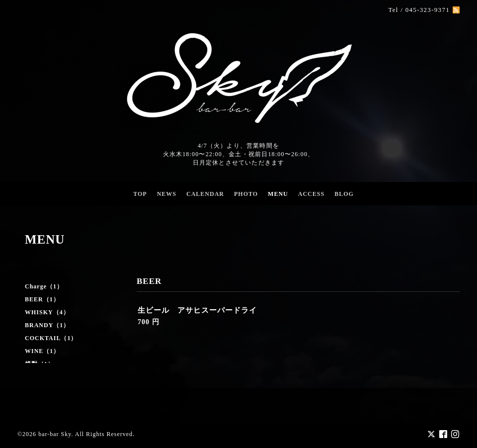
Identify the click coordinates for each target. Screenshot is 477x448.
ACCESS (311, 194)
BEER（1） (42, 299)
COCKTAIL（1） (51, 338)
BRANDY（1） (47, 325)
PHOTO (246, 194)
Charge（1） (44, 286)
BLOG (344, 194)
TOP (140, 194)
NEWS (167, 194)
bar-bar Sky (55, 434)
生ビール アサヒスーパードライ (197, 310)
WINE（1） (42, 351)
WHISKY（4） (47, 312)
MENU (278, 194)
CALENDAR (205, 194)
